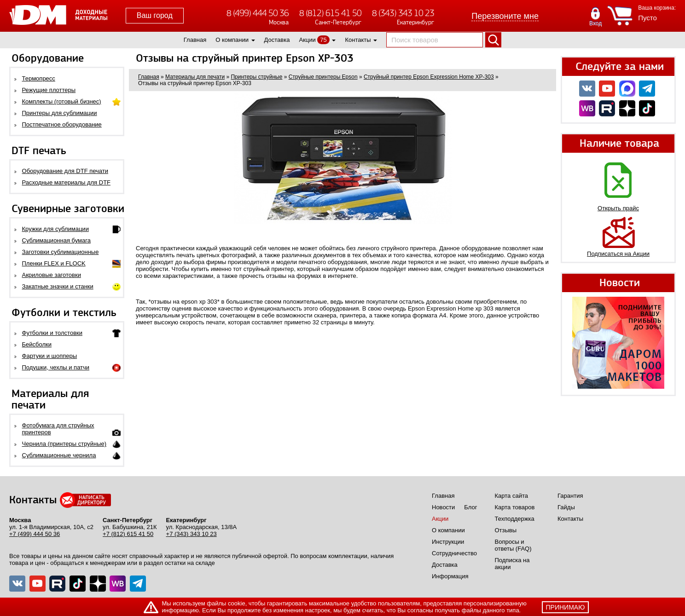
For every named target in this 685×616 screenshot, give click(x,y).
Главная (195, 40)
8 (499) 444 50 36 (258, 13)
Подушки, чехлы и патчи (56, 367)
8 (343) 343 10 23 (403, 13)
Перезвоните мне (505, 16)
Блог (470, 507)
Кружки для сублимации (55, 229)
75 (323, 40)
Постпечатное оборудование (62, 124)
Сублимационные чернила (59, 455)
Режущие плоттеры (49, 90)
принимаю (566, 607)
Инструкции (448, 542)
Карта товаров (515, 507)
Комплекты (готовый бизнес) (62, 101)
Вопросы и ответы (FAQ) (513, 545)
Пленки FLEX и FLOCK (54, 263)
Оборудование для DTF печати (65, 171)
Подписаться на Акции (618, 254)
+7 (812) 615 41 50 (128, 534)
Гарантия (570, 496)
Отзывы (506, 530)
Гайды (566, 507)
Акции (307, 40)
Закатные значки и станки (58, 286)
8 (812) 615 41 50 (330, 13)
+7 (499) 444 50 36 (35, 534)
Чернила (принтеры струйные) (64, 444)
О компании (232, 40)
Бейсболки (37, 344)
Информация (450, 576)
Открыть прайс (618, 208)
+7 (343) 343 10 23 (192, 534)
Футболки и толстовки (52, 333)
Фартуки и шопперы (50, 356)
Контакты (358, 40)
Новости (443, 507)
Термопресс (39, 78)
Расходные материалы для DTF (67, 182)
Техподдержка (515, 519)
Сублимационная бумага (56, 240)
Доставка (277, 40)
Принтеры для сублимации (60, 113)
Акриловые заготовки (52, 275)
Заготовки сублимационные (61, 252)
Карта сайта (511, 496)
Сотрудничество (454, 553)
